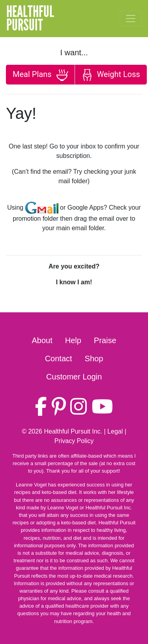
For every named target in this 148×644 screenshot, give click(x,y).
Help (73, 340)
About (42, 340)
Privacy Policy (74, 441)
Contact (59, 359)
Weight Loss (111, 75)
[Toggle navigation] (131, 19)
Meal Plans (40, 75)
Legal (115, 431)
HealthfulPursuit (30, 19)
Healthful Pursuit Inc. (73, 431)
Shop (94, 359)
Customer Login (74, 377)
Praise (105, 340)
